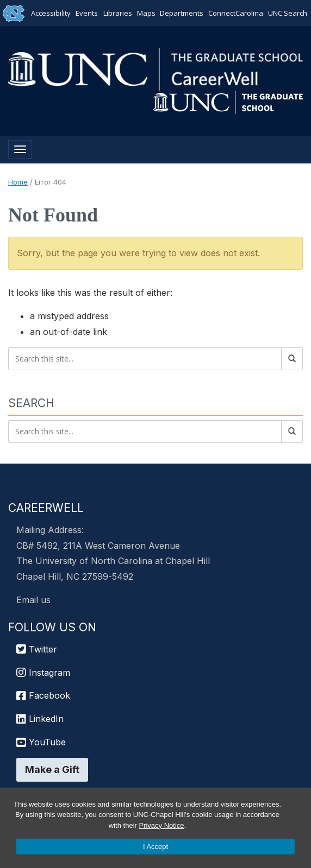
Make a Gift (52, 769)
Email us (33, 600)
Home (18, 182)
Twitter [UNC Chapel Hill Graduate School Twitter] (37, 649)
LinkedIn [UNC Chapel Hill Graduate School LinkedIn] (40, 719)
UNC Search (287, 13)
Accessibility (51, 13)
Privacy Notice (161, 825)
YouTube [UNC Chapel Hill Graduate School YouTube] (41, 742)
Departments (182, 13)
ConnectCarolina (235, 13)
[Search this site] (145, 359)
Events (87, 13)
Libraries (118, 13)
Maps (146, 13)
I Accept (155, 847)
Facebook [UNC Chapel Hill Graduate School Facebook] (43, 695)
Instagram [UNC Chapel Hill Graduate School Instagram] (43, 673)
